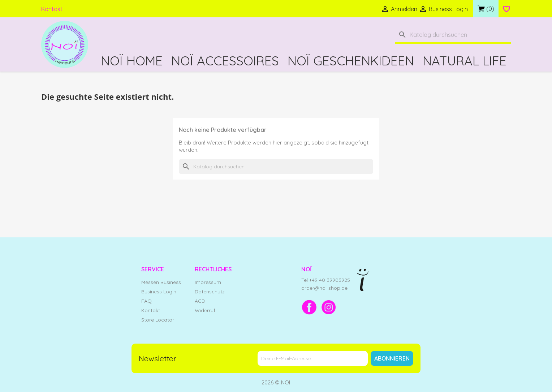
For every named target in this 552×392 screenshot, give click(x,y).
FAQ (146, 301)
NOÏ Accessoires (225, 61)
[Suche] (453, 36)
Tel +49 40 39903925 (326, 280)
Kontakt (52, 9)
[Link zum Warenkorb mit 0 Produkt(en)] (486, 9)
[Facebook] (309, 307)
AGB (200, 301)
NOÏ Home (132, 61)
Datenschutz (210, 292)
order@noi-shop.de (324, 288)
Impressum (208, 282)
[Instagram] (329, 307)
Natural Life (465, 61)
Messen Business (161, 282)
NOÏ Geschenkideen (351, 61)
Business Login (159, 292)
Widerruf (205, 310)
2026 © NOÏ (276, 382)
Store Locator (158, 320)
